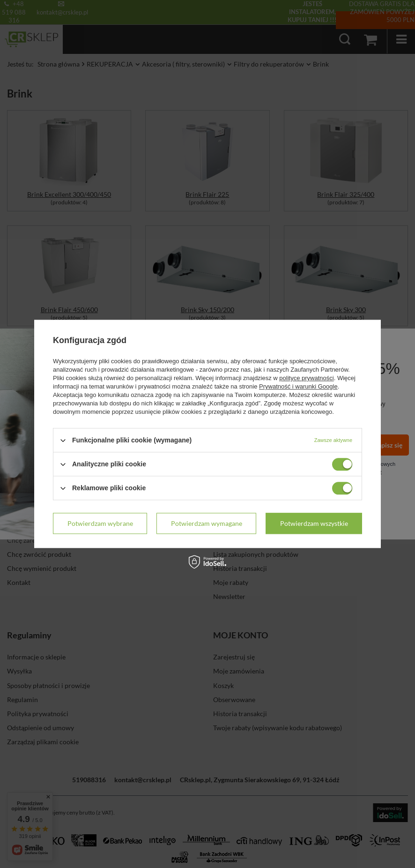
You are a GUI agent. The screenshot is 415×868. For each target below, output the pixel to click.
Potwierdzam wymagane (207, 523)
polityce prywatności (306, 378)
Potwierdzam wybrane (100, 523)
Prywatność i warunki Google (298, 386)
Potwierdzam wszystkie (314, 523)
